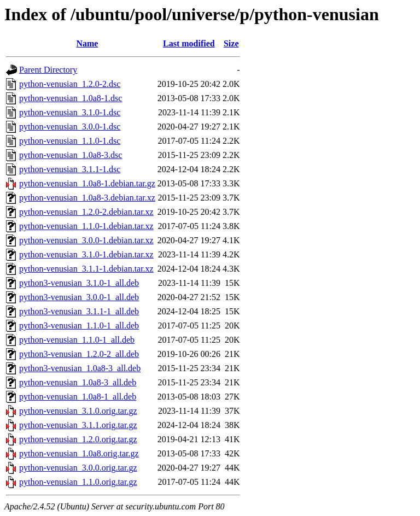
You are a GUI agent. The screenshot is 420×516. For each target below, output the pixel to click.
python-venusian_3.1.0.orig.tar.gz (78, 411)
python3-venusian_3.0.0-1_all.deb (79, 297)
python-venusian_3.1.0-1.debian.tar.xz (86, 254)
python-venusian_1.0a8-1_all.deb (78, 397)
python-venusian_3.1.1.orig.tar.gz (78, 425)
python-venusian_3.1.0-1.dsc (70, 112)
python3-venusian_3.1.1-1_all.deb (79, 311)
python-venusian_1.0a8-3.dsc (71, 155)
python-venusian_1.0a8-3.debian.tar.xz (87, 198)
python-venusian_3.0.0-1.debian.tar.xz (86, 240)
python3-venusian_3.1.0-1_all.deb (79, 283)
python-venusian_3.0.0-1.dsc (70, 127)
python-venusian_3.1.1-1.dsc (70, 169)
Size (231, 43)
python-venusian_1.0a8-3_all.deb (78, 382)
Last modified (189, 43)
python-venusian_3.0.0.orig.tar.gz (78, 468)
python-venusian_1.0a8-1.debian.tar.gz (87, 183)
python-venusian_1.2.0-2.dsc (70, 84)
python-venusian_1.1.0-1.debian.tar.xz (86, 226)
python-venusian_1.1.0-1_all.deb (77, 340)
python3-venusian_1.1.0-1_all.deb (79, 326)
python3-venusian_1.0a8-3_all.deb (80, 368)
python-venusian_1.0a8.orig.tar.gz (79, 453)
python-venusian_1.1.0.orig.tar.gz (78, 482)
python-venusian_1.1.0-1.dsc (70, 141)
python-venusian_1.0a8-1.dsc (71, 98)
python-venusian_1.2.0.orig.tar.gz (78, 439)
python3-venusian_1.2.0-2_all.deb (79, 354)
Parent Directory (48, 70)
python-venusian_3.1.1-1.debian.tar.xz (86, 269)
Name (87, 43)
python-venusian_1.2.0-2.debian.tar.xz (86, 212)
